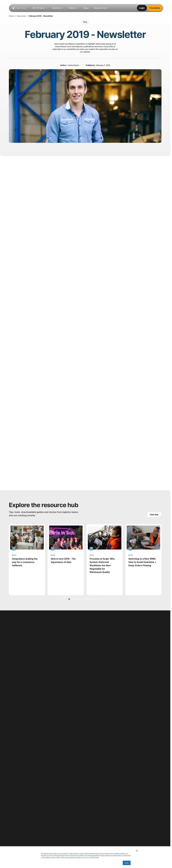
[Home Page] (19, 8)
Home (11, 16)
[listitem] (86, 8)
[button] (69, 599)
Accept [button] (127, 863)
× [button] (137, 851)
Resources (21, 16)
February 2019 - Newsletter (41, 16)
